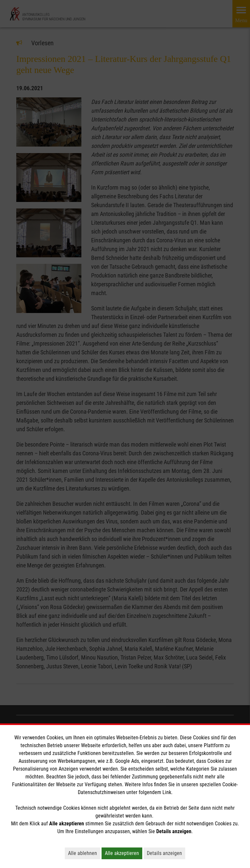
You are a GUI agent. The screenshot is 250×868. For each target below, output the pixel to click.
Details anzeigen (164, 853)
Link (167, 792)
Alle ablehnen (83, 853)
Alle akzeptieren (122, 853)
